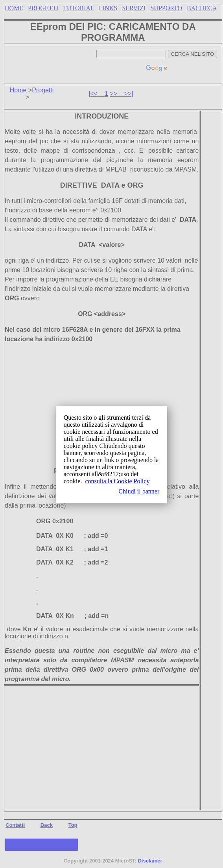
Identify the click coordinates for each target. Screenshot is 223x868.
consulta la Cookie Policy (117, 481)
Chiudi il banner (139, 491)
